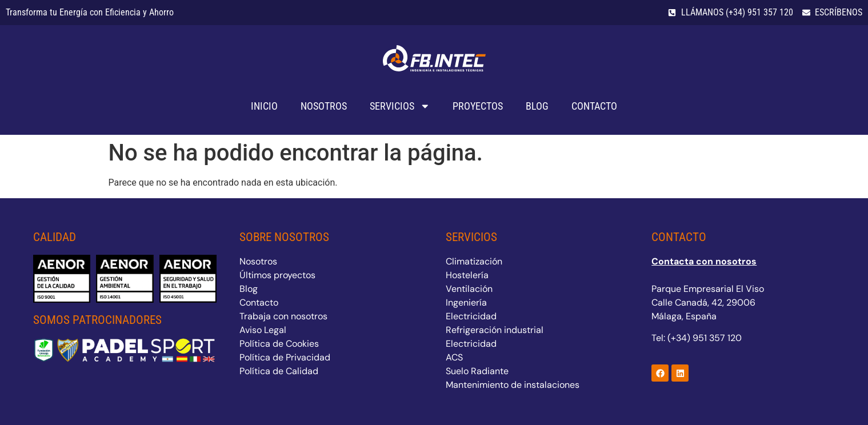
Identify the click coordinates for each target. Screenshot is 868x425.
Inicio (264, 106)
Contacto (594, 106)
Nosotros (324, 106)
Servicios (400, 106)
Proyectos (478, 106)
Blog (537, 106)
